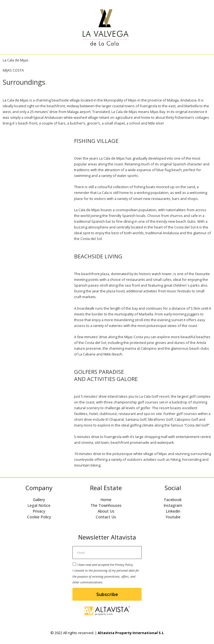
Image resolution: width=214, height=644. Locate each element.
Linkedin (173, 511)
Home (106, 500)
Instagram (173, 505)
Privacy (39, 511)
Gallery (39, 500)
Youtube (173, 517)
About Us (106, 511)
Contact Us (106, 517)
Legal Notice (39, 505)
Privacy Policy (124, 565)
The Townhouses (106, 505)
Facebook (173, 500)
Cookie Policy (39, 517)
